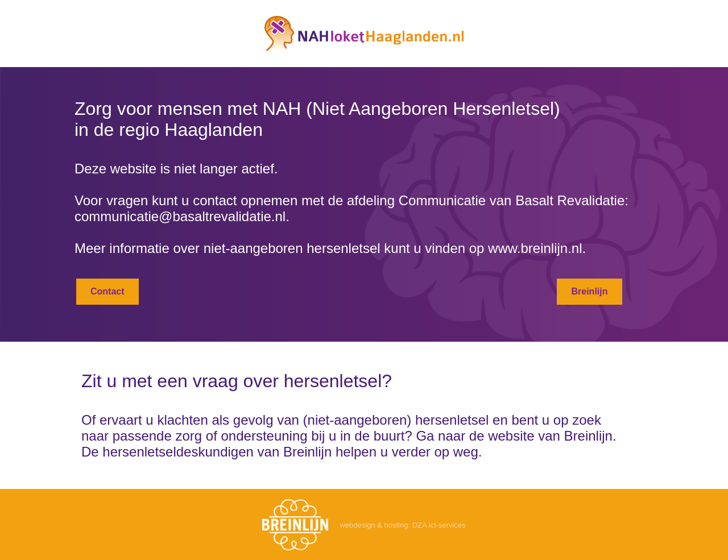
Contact (107, 291)
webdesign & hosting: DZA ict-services (402, 525)
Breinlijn (589, 291)
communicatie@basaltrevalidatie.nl (180, 216)
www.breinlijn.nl (535, 248)
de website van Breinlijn (541, 436)
